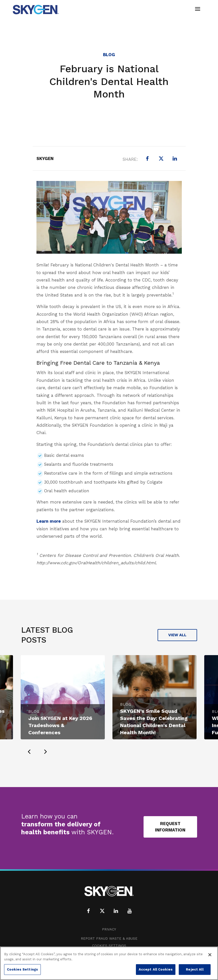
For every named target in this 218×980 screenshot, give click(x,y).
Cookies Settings (109, 946)
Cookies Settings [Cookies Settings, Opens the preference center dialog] (22, 969)
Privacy (109, 929)
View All (177, 635)
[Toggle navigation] (198, 10)
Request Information (170, 827)
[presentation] (29, 752)
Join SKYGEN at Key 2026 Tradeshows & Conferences (60, 725)
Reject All (195, 969)
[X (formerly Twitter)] (161, 158)
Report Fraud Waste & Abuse (109, 939)
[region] (109, 963)
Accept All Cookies (156, 969)
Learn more (49, 521)
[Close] (210, 955)
